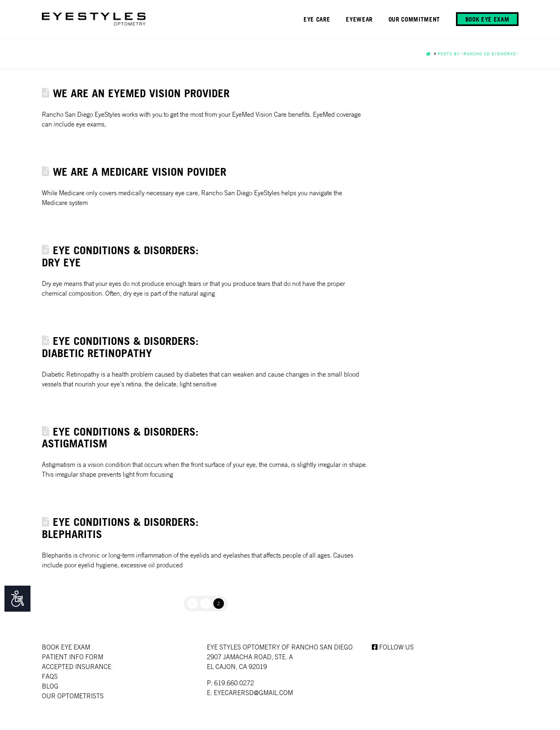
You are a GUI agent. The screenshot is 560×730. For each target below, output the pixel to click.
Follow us (393, 647)
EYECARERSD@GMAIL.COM (253, 693)
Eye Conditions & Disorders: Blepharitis (120, 528)
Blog (50, 686)
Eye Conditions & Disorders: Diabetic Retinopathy (120, 347)
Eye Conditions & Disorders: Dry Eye (120, 256)
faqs (50, 676)
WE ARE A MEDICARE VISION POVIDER (140, 171)
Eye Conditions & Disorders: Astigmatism (120, 437)
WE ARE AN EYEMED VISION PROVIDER (141, 93)
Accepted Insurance (77, 667)
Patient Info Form (73, 657)
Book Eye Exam (66, 647)
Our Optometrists (73, 696)
